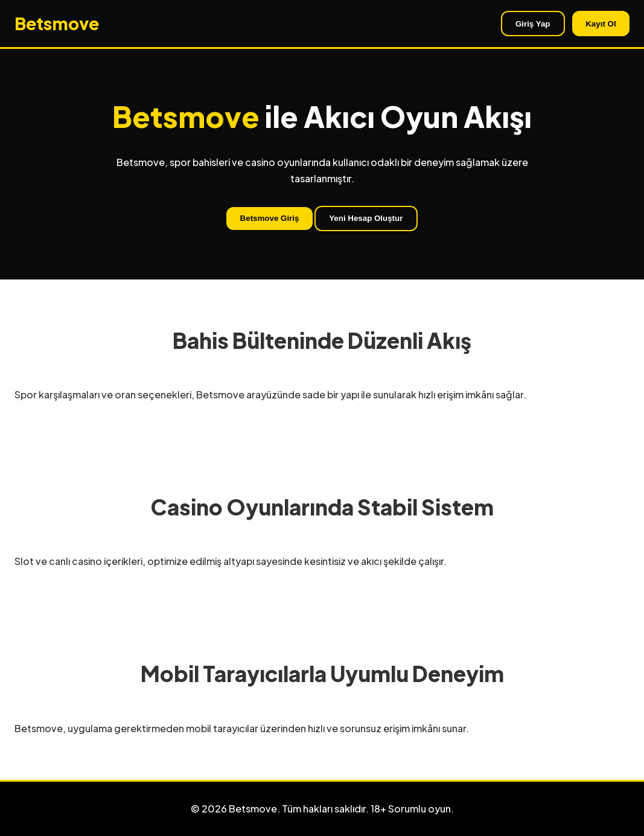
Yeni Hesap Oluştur (366, 218)
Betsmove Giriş (270, 218)
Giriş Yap (533, 24)
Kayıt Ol (601, 24)
